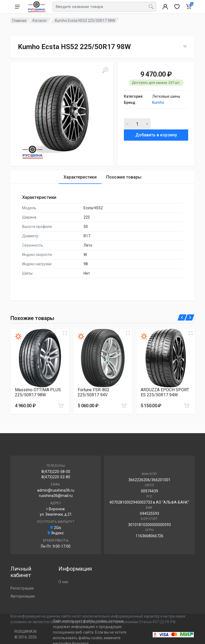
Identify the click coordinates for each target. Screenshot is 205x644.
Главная (19, 21)
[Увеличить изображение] (65, 333)
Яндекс (56, 533)
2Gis (56, 528)
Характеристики (80, 177)
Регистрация (22, 588)
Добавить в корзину (156, 135)
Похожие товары (124, 177)
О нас (64, 582)
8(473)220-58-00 (56, 472)
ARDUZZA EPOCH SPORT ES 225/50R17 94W (165, 392)
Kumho (158, 102)
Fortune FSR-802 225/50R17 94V (94, 392)
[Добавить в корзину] (61, 406)
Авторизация (23, 596)
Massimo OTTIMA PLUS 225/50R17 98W (38, 392)
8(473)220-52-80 (56, 477)
